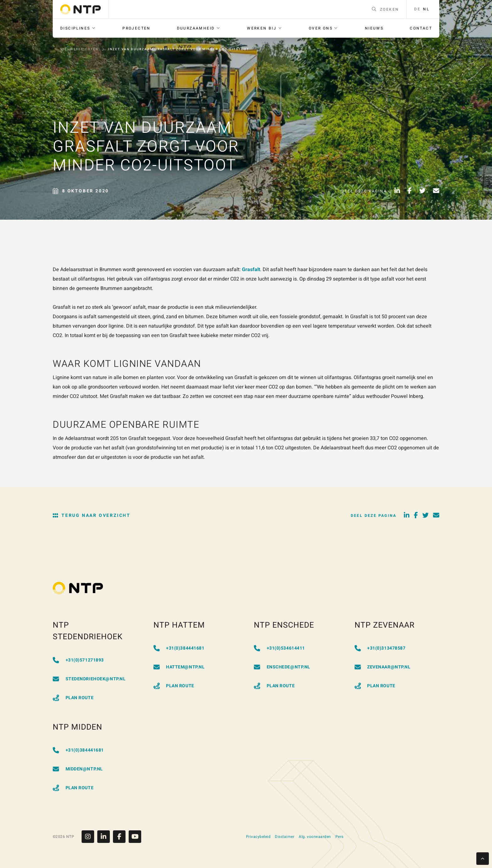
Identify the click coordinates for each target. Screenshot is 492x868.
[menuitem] (78, 28)
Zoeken (385, 9)
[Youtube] (135, 837)
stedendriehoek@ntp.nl (89, 679)
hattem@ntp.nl (179, 667)
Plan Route (73, 698)
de (417, 9)
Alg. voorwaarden (315, 837)
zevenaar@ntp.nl (383, 667)
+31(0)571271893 (78, 660)
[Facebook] (121, 837)
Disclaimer (285, 837)
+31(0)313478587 (380, 648)
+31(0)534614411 (279, 648)
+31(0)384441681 (179, 648)
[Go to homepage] (80, 9)
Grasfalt (251, 270)
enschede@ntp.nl (282, 667)
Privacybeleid (258, 837)
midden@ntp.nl (78, 769)
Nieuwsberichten (79, 49)
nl (426, 9)
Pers (340, 837)
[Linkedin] (105, 837)
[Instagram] (89, 837)
